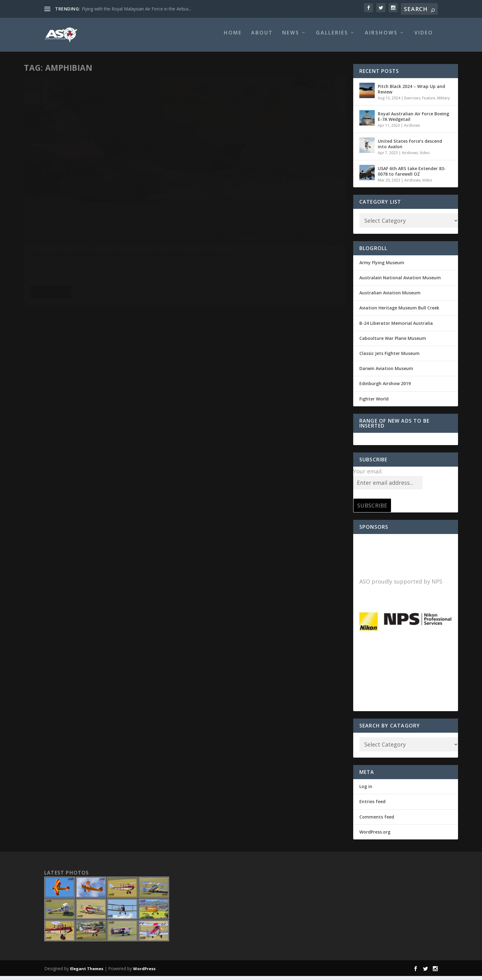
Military (443, 102)
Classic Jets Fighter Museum (389, 358)
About (262, 37)
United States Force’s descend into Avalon (410, 148)
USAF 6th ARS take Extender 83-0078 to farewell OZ (412, 175)
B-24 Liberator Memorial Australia (396, 327)
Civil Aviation (96, 194)
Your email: (368, 476)
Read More (50, 238)
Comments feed (377, 821)
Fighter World (374, 403)
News (291, 37)
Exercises (412, 102)
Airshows (381, 37)
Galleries (332, 37)
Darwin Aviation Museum (386, 373)
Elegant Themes (87, 973)
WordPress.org (375, 836)
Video (424, 37)
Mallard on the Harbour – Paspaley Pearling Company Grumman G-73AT (95, 182)
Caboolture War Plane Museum (393, 343)
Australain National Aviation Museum (400, 282)
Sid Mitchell (45, 194)
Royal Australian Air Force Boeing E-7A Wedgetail (413, 121)
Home (233, 37)
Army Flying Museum (382, 267)
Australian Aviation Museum (390, 297)
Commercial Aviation (48, 201)
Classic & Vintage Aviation (131, 194)
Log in (366, 791)
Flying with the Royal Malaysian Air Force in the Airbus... (137, 9)
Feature (429, 102)
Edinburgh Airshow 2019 (385, 388)
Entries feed (372, 806)
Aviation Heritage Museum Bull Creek (399, 312)
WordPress (144, 973)
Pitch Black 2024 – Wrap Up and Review (411, 93)
